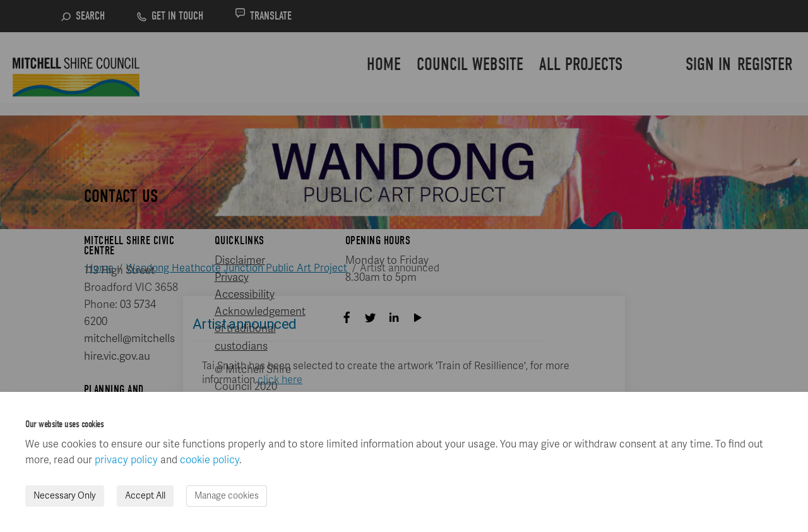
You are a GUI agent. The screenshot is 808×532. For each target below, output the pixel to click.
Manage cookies (227, 496)
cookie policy (210, 460)
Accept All (145, 496)
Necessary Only (65, 496)
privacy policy (126, 460)
